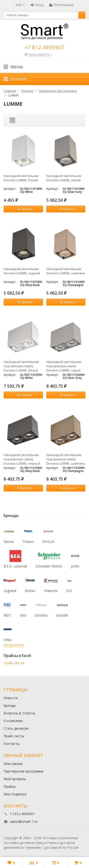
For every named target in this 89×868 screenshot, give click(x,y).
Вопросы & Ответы (19, 713)
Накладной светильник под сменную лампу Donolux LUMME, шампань (66, 459)
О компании (13, 721)
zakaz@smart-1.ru (24, 821)
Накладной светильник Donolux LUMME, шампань (66, 271)
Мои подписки (15, 794)
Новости (11, 698)
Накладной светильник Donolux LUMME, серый (64, 178)
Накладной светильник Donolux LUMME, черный (22, 271)
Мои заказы (13, 764)
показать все (14, 645)
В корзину (22, 209)
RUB (20, 5)
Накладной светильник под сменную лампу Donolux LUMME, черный (22, 459)
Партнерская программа (23, 771)
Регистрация (61, 5)
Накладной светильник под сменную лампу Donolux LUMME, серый (64, 366)
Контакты (12, 744)
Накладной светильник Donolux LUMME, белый (21, 178)
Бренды (10, 705)
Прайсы (10, 786)
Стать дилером (16, 728)
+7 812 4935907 (44, 47)
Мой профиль (15, 779)
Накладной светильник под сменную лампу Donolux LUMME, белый (21, 366)
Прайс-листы (14, 663)
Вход (37, 5)
